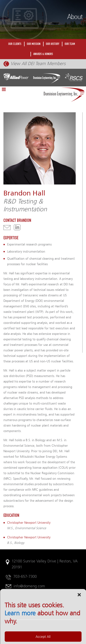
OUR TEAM (70, 44)
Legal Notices (17, 606)
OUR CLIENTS (15, 44)
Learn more (20, 640)
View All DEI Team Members (35, 64)
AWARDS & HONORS (43, 54)
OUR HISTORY (53, 44)
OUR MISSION (34, 44)
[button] (79, 622)
